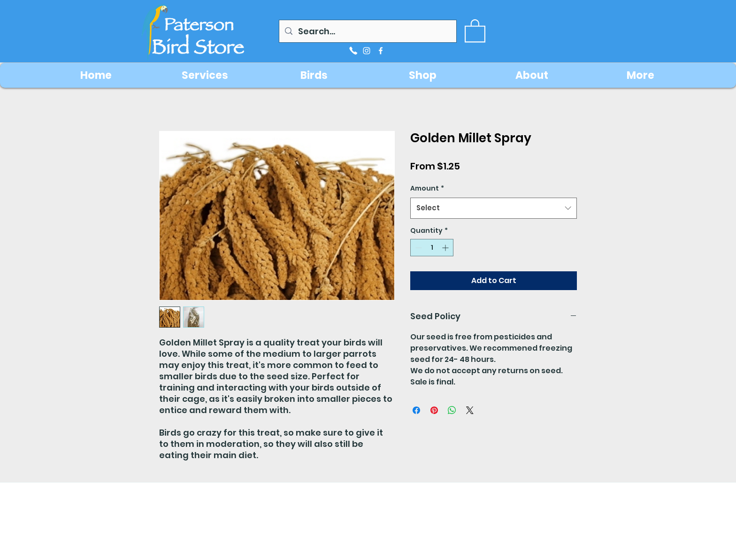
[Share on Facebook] (416, 410)
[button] (475, 30)
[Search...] (367, 31)
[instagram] (367, 51)
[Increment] (446, 248)
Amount (427, 188)
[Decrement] (418, 248)
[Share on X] (470, 410)
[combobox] (494, 208)
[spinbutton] (432, 248)
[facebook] (381, 51)
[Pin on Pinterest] (434, 410)
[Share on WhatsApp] (452, 410)
